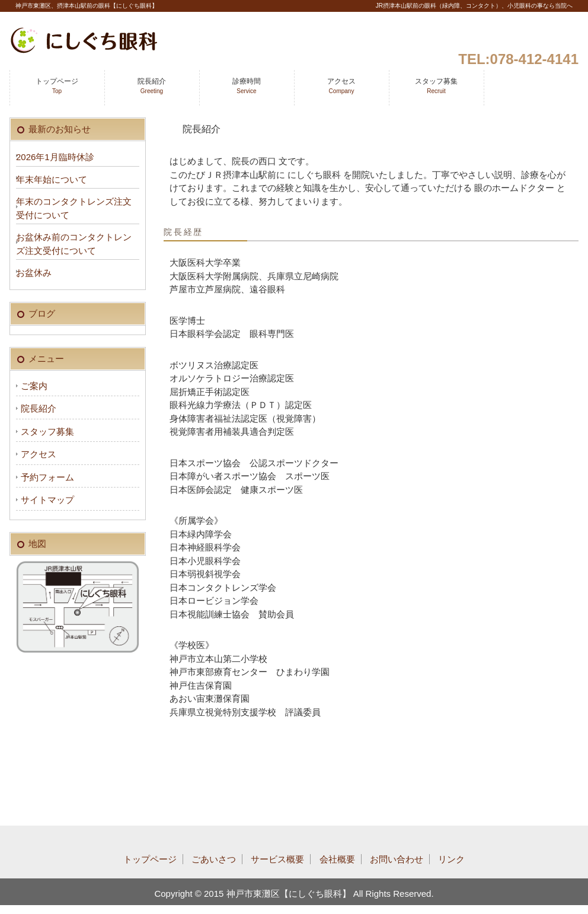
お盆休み (34, 273)
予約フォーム (47, 477)
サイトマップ (47, 500)
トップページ (57, 86)
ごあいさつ (214, 859)
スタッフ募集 (436, 86)
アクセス (341, 86)
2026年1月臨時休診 (55, 157)
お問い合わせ (397, 859)
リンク (451, 859)
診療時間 (247, 86)
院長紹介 (152, 86)
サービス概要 (277, 859)
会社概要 (337, 859)
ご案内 (34, 386)
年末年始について (52, 179)
